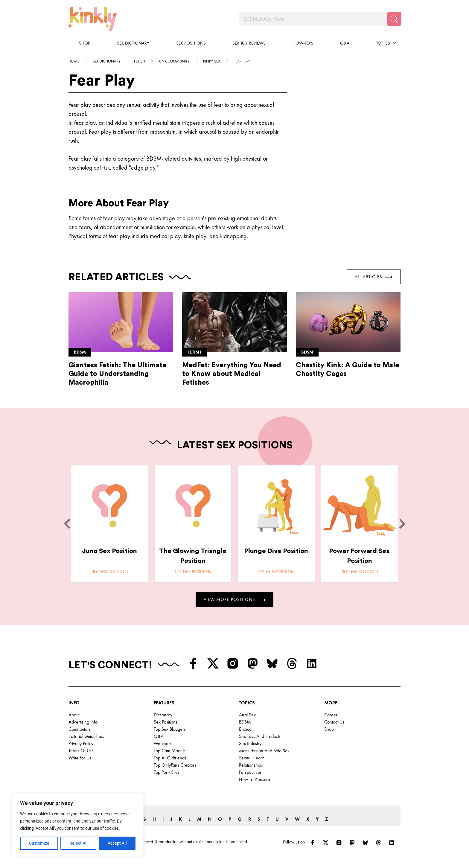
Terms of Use (81, 751)
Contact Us (334, 722)
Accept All (117, 843)
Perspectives (250, 772)
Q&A (345, 43)
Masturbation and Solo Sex (264, 751)
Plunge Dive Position (276, 551)
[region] (78, 825)
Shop (84, 43)
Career (331, 715)
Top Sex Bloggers (170, 729)
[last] (67, 524)
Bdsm (80, 352)
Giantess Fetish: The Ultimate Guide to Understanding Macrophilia (117, 374)
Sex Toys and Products (260, 736)
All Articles (374, 277)
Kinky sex (212, 61)
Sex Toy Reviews (249, 43)
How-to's (303, 43)
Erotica (245, 729)
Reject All (79, 843)
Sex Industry (250, 743)
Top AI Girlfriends (170, 758)
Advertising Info (83, 722)
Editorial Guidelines (86, 736)
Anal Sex (247, 715)
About (74, 715)
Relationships (251, 765)
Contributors (80, 729)
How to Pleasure (255, 779)
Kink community (174, 61)
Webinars (163, 743)
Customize (39, 843)
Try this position (109, 572)
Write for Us (80, 758)
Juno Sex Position (109, 551)
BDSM (245, 722)
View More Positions (234, 599)
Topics (383, 43)
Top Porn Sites (167, 772)
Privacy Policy (81, 743)
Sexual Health (252, 758)
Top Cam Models (170, 751)
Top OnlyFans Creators (175, 765)
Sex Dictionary (133, 43)
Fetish (140, 61)
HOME (74, 61)
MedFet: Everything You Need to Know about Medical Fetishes (232, 374)
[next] (402, 524)
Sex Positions (191, 43)
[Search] (394, 19)
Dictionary (163, 715)
